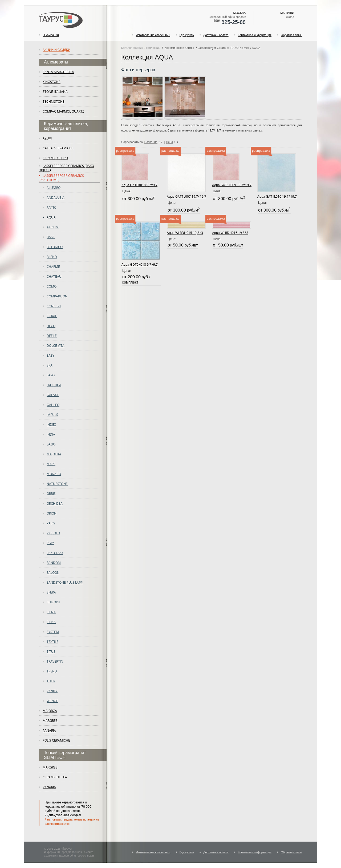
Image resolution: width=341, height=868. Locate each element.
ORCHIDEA (55, 503)
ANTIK (51, 207)
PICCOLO (53, 533)
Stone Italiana (55, 91)
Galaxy (53, 395)
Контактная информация (255, 35)
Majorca (50, 711)
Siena (51, 612)
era (50, 365)
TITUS (51, 651)
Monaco (54, 474)
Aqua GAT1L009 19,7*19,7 (232, 185)
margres (50, 720)
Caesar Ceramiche (58, 148)
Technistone (54, 101)
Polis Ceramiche (56, 740)
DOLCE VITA (56, 345)
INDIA (51, 434)
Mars (51, 464)
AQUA (51, 217)
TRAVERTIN (55, 661)
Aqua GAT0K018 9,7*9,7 (139, 185)
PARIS (51, 523)
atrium (53, 227)
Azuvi (47, 138)
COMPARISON (57, 296)
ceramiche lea (55, 777)
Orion (52, 513)
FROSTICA (54, 385)
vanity (52, 691)
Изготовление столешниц (153, 35)
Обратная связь (292, 35)
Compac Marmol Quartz (63, 111)
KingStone (52, 82)
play (50, 543)
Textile (52, 642)
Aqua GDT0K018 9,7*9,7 (140, 264)
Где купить (187, 35)
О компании (51, 35)
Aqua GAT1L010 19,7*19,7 (277, 196)
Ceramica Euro (55, 158)
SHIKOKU (53, 602)
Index (51, 424)
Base (51, 237)
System (53, 632)
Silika (51, 622)
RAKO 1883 (55, 553)
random (54, 563)
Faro (51, 375)
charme (53, 266)
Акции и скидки (56, 50)
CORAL (52, 316)
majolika (54, 454)
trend (52, 671)
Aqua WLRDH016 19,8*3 (230, 233)
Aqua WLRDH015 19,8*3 (185, 233)
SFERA (51, 592)
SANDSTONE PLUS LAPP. (65, 582)
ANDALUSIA (56, 197)
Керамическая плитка (179, 48)
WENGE (52, 701)
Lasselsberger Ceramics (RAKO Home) (223, 48)
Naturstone (57, 484)
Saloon (53, 572)
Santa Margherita (58, 72)
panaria (49, 730)
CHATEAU (54, 276)
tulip (51, 681)
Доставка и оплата (216, 35)
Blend (52, 257)
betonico (55, 247)
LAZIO (51, 444)
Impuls (52, 415)
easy (50, 355)
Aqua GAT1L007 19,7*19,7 (186, 196)
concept (54, 306)
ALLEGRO (54, 188)
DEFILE (52, 336)
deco (51, 326)
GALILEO (53, 405)
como (52, 286)
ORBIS (51, 493)
